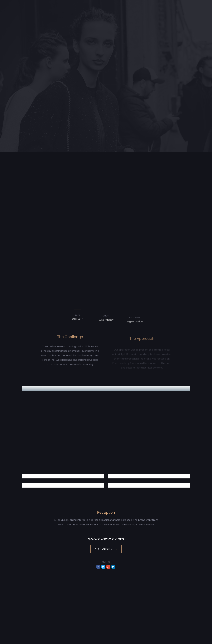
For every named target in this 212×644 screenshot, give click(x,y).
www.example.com (106, 539)
